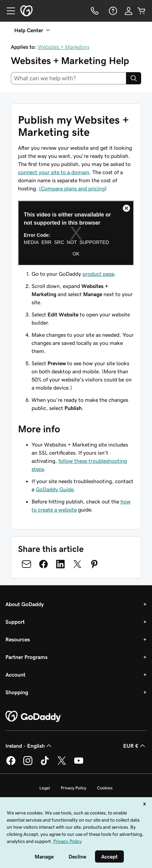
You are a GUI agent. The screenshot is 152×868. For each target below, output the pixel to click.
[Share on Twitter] (77, 564)
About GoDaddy (25, 604)
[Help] (112, 11)
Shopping (17, 692)
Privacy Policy (73, 788)
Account (15, 675)
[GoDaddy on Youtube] (79, 764)
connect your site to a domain (54, 172)
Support (15, 622)
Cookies (105, 788)
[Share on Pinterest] (94, 564)
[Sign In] (129, 11)
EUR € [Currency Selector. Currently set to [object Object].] (135, 746)
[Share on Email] (26, 564)
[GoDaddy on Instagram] (28, 764)
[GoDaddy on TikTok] (45, 764)
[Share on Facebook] (43, 564)
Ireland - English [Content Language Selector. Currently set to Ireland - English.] (29, 746)
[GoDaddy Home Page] (34, 717)
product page (98, 274)
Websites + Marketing (64, 47)
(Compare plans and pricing (72, 188)
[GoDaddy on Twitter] (62, 764)
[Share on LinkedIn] (60, 564)
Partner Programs (26, 657)
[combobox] (69, 78)
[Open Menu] (8, 11)
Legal (45, 788)
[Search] (134, 78)
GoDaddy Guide (55, 489)
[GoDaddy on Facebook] (11, 764)
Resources (18, 639)
